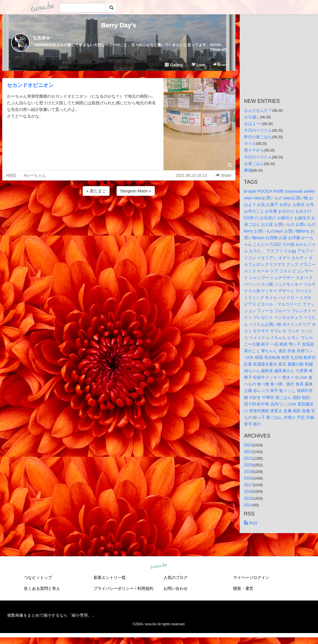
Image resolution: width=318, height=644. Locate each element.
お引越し (252, 117)
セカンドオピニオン (30, 85)
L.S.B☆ (42, 38)
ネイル (250, 143)
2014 (249, 505)
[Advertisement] (119, 213)
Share (220, 65)
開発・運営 (243, 588)
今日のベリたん (258, 130)
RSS (251, 523)
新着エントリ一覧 (110, 577)
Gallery (174, 65)
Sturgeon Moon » (136, 191)
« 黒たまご (96, 191)
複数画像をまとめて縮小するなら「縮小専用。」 (52, 615)
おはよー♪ (253, 124)
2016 (249, 491)
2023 (249, 445)
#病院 (11, 175)
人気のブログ (176, 577)
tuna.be (159, 566)
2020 (249, 465)
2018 (249, 478)
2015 (249, 498)
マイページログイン (251, 577)
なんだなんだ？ (258, 110)
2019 (249, 471)
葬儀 (248, 170)
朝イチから (254, 150)
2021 (249, 458)
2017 (249, 485)
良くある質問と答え (42, 588)
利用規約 (145, 588)
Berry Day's (119, 25)
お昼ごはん (254, 164)
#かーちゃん (35, 175)
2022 (249, 452)
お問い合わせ (176, 588)
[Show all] (218, 49)
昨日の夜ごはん (258, 137)
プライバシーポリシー (114, 588)
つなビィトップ (38, 577)
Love (198, 65)
